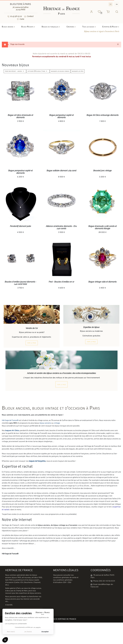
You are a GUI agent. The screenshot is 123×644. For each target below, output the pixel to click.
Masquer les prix (78, 71)
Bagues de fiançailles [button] (51, 27)
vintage (57, 423)
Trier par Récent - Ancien (15, 71)
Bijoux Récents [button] (29, 27)
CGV (65, 583)
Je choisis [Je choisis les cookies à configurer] (28, 632)
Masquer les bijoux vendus (60, 71)
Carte (21, 19)
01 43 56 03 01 (15, 16)
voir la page (32, 343)
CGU (69, 583)
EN (117, 4)
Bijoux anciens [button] (9, 27)
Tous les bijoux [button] (90, 27)
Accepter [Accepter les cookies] (45, 632)
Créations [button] (72, 27)
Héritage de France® (10, 420)
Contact (29, 16)
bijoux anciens (45, 423)
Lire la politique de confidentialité (16, 624)
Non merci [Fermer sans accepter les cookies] (11, 632)
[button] (5, 640)
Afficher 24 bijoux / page (38, 71)
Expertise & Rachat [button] (111, 27)
